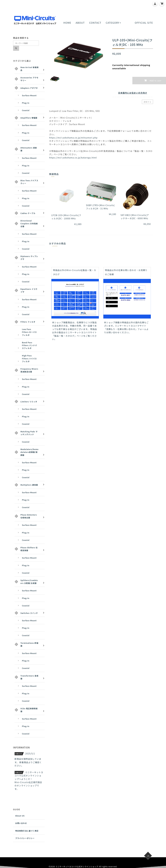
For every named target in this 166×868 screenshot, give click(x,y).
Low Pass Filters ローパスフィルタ (29, 332)
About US (20, 816)
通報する (147, 102)
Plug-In (26, 103)
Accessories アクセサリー (30, 79)
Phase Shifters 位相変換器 (29, 549)
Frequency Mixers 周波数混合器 (29, 370)
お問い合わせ (21, 823)
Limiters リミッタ (29, 402)
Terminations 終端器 (29, 644)
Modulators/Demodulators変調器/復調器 (30, 452)
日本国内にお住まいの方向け (133, 93)
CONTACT (95, 23)
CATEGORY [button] (113, 23)
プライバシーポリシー (25, 838)
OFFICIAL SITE (144, 23)
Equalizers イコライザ (29, 290)
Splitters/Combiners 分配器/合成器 (29, 582)
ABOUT (80, 23)
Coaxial (26, 110)
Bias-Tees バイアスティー (29, 182)
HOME (67, 23)
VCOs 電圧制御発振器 (29, 710)
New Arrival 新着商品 (30, 69)
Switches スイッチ (29, 613)
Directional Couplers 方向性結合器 (29, 223)
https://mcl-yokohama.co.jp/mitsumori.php (73, 138)
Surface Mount (29, 95)
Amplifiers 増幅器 (29, 118)
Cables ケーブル (28, 213)
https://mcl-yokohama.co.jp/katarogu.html (73, 158)
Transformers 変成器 (30, 677)
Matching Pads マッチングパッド (29, 433)
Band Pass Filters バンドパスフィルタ (30, 345)
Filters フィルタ (28, 322)
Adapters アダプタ (29, 88)
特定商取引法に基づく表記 (27, 831)
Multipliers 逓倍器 (29, 485)
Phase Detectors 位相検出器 (29, 516)
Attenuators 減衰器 (29, 149)
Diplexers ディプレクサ (29, 258)
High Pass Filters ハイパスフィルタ (29, 358)
